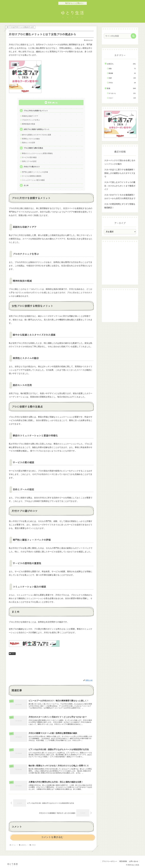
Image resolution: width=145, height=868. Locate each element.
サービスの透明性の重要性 (32, 176)
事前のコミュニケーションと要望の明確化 (37, 153)
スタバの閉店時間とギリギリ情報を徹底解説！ (120, 206)
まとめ (26, 185)
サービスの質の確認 (29, 157)
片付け (12, 654)
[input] (119, 36)
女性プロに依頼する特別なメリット (37, 129)
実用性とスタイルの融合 (31, 139)
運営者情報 (123, 861)
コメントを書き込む (52, 837)
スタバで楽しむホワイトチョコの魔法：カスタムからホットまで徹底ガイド (120, 186)
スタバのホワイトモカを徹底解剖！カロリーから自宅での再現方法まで (120, 197)
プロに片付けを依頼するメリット (36, 111)
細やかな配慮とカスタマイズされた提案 (37, 135)
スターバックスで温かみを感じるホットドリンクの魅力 (120, 162)
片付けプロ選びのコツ (32, 167)
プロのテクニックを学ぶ (31, 120)
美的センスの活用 (28, 143)
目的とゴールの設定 (29, 161)
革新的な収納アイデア (30, 116)
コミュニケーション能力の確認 (33, 180)
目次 (50, 103)
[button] (133, 36)
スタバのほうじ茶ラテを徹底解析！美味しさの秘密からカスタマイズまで (120, 173)
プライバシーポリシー (110, 861)
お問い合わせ (134, 861)
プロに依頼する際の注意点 (33, 148)
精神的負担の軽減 (28, 124)
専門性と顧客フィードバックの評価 (35, 172)
